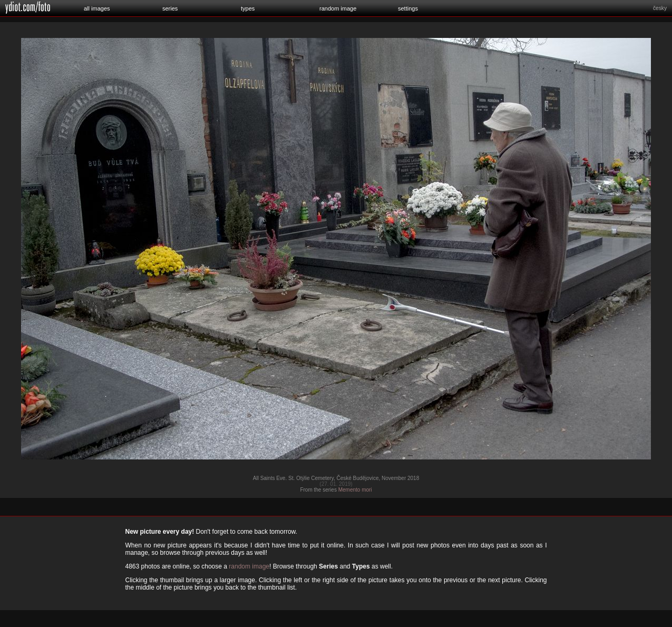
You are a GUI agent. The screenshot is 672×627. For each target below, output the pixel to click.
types (248, 8)
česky (660, 8)
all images (97, 8)
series (170, 8)
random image (338, 8)
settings (408, 8)
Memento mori (355, 490)
